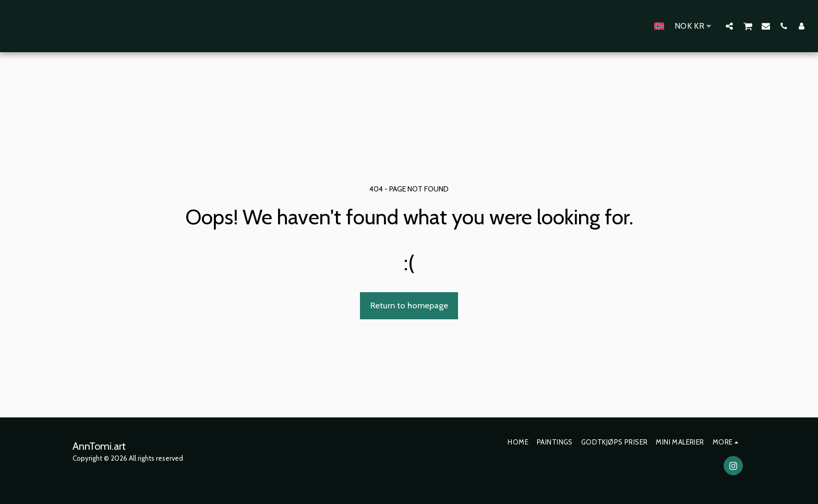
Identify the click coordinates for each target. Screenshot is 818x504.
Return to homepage (409, 305)
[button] (729, 26)
